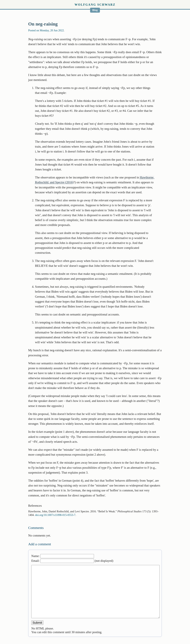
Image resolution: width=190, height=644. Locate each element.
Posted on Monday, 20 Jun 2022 (46, 30)
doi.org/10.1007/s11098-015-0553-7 (55, 515)
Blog (95, 10)
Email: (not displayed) (72, 561)
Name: (63, 556)
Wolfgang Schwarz (95, 5)
